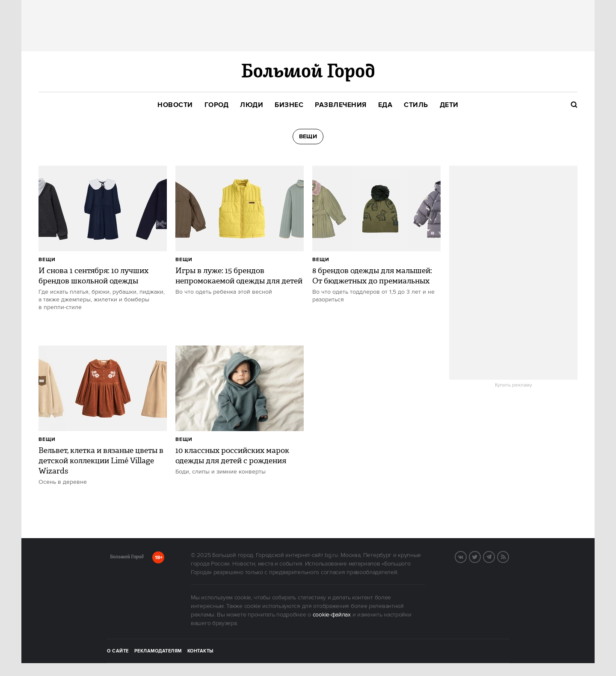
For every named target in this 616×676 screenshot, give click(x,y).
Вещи (47, 260)
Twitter (480, 556)
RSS (509, 556)
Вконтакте (466, 556)
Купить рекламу (514, 385)
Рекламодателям (158, 651)
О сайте (118, 651)
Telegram (495, 556)
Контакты (201, 651)
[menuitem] (175, 105)
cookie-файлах (332, 615)
